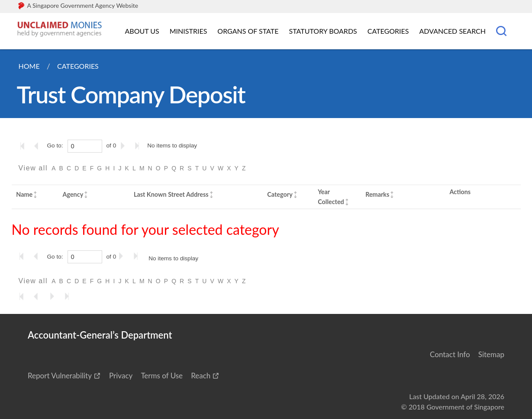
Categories (388, 31)
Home (29, 66)
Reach (201, 376)
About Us (142, 31)
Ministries (189, 31)
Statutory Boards (323, 31)
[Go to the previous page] (39, 146)
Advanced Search (453, 31)
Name (24, 194)
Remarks (377, 194)
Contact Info (450, 354)
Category (280, 194)
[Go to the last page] (139, 146)
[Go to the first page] (24, 146)
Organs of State (248, 31)
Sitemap (491, 354)
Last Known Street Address (171, 194)
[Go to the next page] (124, 146)
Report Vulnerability (60, 376)
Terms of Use (162, 376)
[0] (85, 146)
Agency (73, 194)
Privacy (121, 376)
